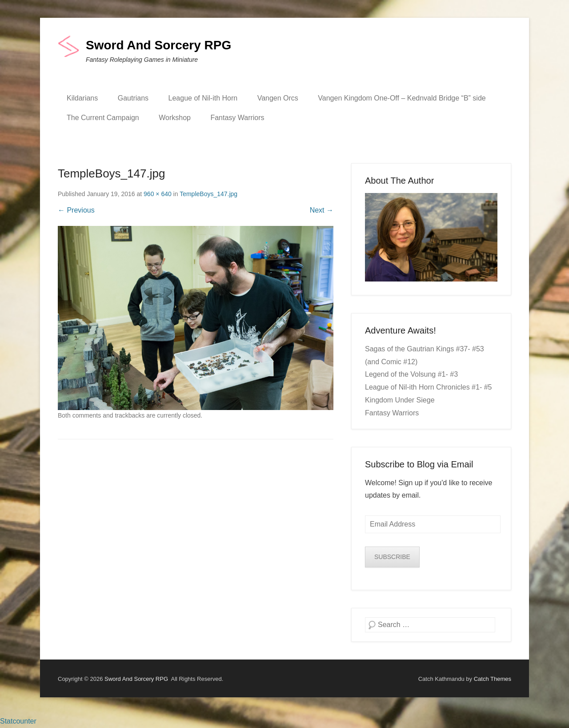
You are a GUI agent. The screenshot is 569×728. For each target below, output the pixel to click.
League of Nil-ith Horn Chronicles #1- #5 (428, 387)
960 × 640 (158, 194)
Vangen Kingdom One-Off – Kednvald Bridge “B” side (402, 98)
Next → (322, 210)
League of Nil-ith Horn (203, 98)
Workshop (175, 118)
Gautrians (133, 98)
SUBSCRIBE (392, 557)
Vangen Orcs (278, 98)
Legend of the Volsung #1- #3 (411, 374)
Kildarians (82, 98)
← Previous (76, 210)
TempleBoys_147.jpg (208, 194)
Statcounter (18, 721)
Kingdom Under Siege (400, 400)
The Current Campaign (103, 118)
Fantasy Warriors (237, 118)
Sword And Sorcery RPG (158, 45)
